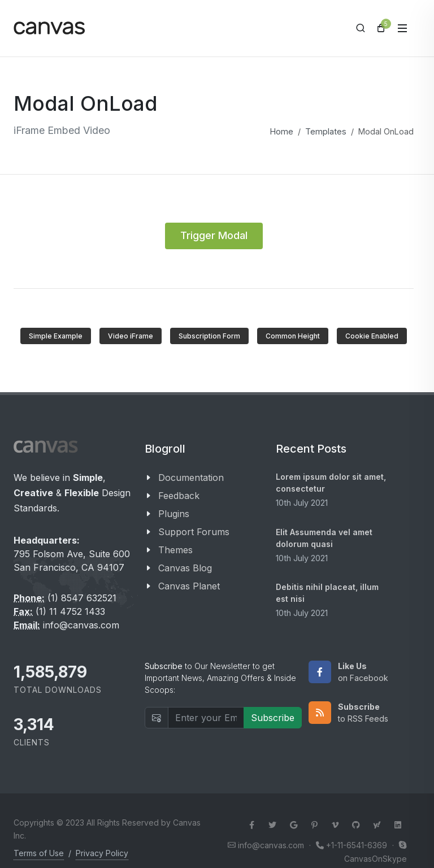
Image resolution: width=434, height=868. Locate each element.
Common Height (293, 336)
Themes (175, 550)
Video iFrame (131, 336)
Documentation (191, 478)
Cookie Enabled (372, 336)
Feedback (179, 496)
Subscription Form (209, 336)
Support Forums (194, 532)
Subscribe (273, 718)
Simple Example (56, 336)
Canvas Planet (189, 586)
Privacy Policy (102, 853)
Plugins (174, 514)
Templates (326, 131)
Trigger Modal (214, 235)
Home (282, 131)
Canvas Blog (185, 568)
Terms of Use (39, 853)
